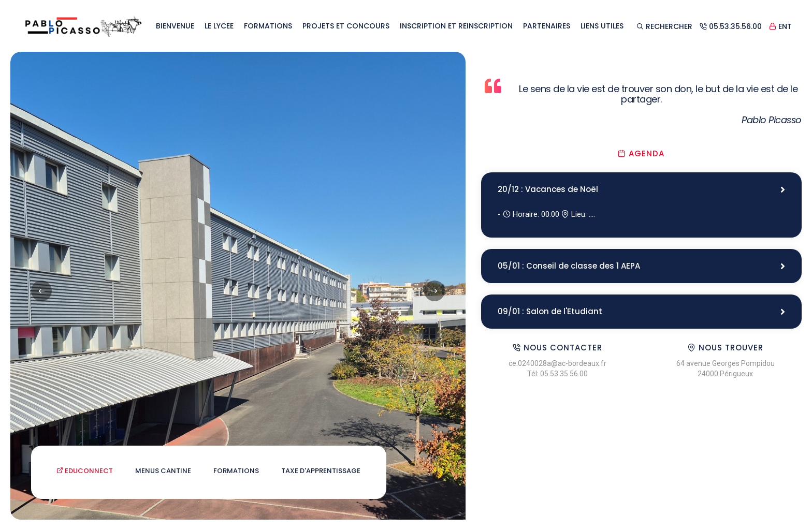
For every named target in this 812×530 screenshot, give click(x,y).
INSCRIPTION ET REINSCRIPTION (456, 26)
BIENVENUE (175, 26)
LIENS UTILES (602, 26)
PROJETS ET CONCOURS (346, 26)
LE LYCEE (219, 26)
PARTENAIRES (547, 26)
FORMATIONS (268, 26)
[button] (434, 291)
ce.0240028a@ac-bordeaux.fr (557, 363)
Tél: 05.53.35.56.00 (557, 374)
